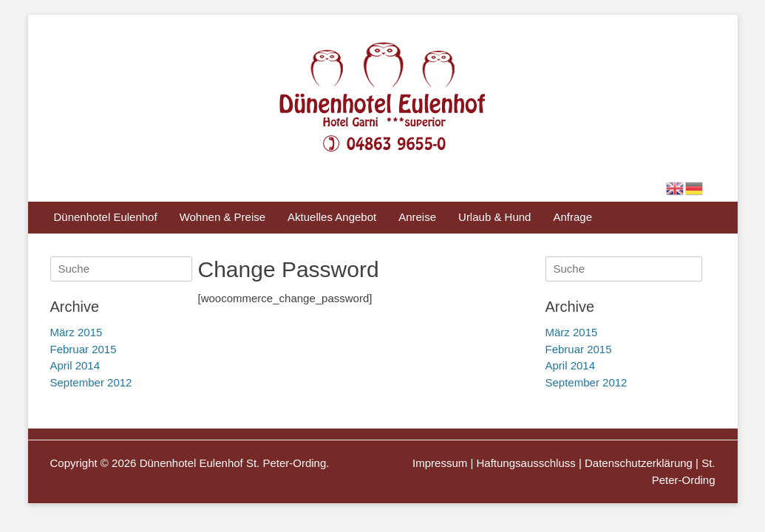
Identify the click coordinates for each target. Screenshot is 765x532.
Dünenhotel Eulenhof (106, 217)
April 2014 (571, 365)
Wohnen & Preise (222, 217)
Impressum (440, 463)
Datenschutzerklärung (639, 463)
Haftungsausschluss (526, 463)
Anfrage (572, 217)
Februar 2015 (579, 349)
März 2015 (572, 332)
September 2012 (586, 382)
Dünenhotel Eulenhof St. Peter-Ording (233, 463)
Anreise (417, 217)
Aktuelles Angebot (332, 217)
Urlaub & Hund (494, 217)
